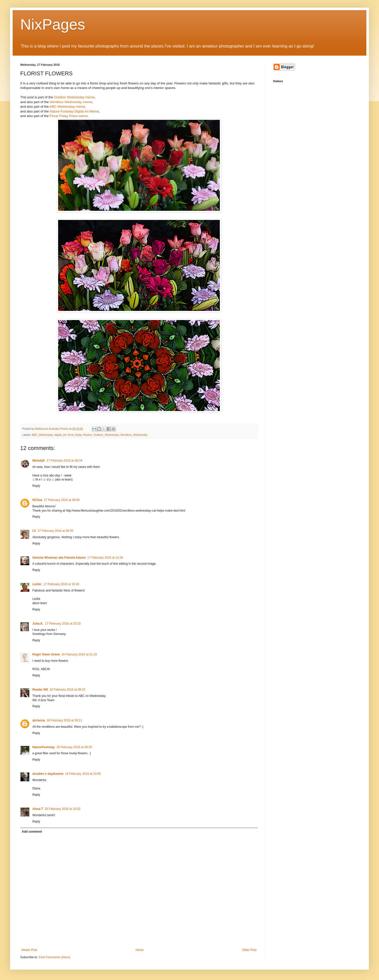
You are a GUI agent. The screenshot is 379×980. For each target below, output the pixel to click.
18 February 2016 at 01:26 (79, 654)
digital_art (60, 435)
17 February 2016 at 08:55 (55, 531)
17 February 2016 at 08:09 (62, 500)
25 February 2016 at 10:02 (63, 809)
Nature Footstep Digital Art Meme (74, 111)
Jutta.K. (38, 624)
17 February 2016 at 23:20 (63, 624)
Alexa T (38, 809)
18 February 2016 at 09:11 (64, 720)
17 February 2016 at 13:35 (105, 558)
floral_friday (75, 435)
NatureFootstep (44, 747)
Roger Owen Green (46, 654)
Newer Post (29, 950)
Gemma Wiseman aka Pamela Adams (59, 558)
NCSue (37, 500)
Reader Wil (40, 690)
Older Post (249, 950)
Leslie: (37, 584)
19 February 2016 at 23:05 (83, 774)
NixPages (53, 24)
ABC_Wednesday (42, 435)
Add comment (32, 832)
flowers (87, 435)
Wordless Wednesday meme (71, 102)
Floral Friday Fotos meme (69, 116)
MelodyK (39, 461)
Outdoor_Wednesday (106, 435)
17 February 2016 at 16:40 (61, 584)
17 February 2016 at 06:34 (64, 461)
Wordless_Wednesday (134, 435)
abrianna (39, 720)
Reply (36, 486)
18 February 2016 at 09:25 (74, 747)
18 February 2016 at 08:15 (67, 690)
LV (34, 531)
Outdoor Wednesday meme (74, 97)
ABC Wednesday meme (67, 107)
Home (140, 950)
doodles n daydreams (48, 774)
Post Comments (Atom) (54, 957)
